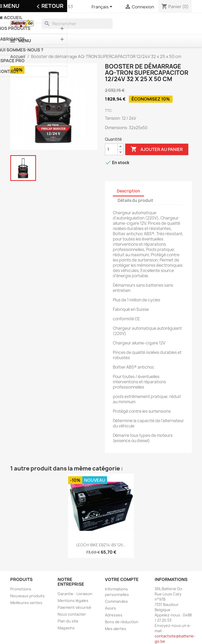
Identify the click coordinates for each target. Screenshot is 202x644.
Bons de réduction (122, 622)
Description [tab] (128, 191)
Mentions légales (73, 601)
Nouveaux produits (27, 596)
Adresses (114, 615)
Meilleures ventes (26, 603)
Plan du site (68, 621)
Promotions (21, 589)
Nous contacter (72, 614)
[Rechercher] (77, 24)
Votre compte (122, 579)
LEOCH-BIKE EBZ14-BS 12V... (101, 545)
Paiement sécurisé (74, 607)
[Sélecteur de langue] (103, 7)
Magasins (66, 628)
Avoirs (110, 608)
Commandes (116, 601)
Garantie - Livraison (75, 594)
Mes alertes (116, 629)
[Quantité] (111, 149)
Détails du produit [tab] (135, 200)
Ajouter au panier (157, 149)
